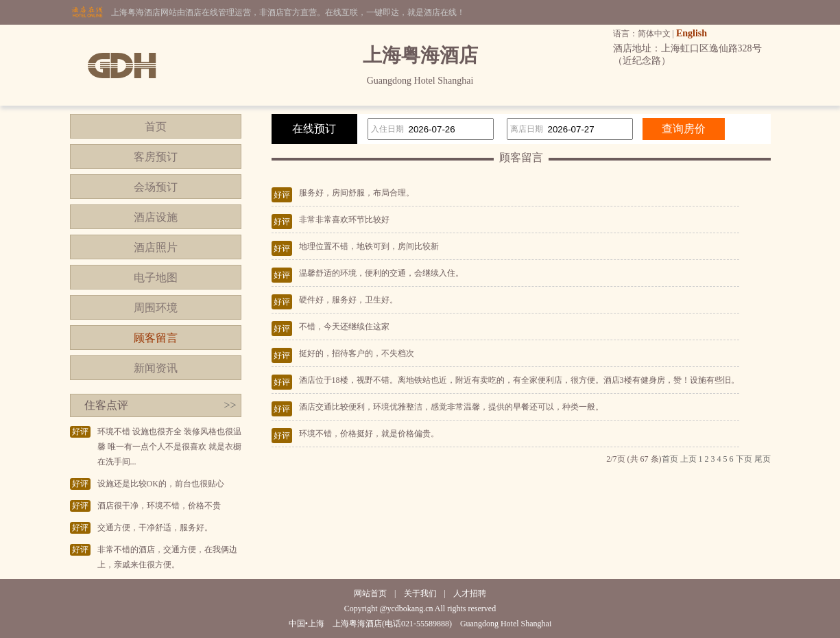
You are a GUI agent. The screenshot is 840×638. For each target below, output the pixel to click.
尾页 (763, 459)
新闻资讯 (156, 368)
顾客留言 (156, 338)
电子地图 (156, 277)
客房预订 (156, 157)
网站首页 (370, 593)
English (692, 33)
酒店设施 (156, 217)
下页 (744, 459)
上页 (688, 459)
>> (230, 405)
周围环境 (156, 308)
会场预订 (156, 187)
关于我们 (420, 593)
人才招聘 (470, 593)
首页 (156, 127)
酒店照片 (156, 247)
